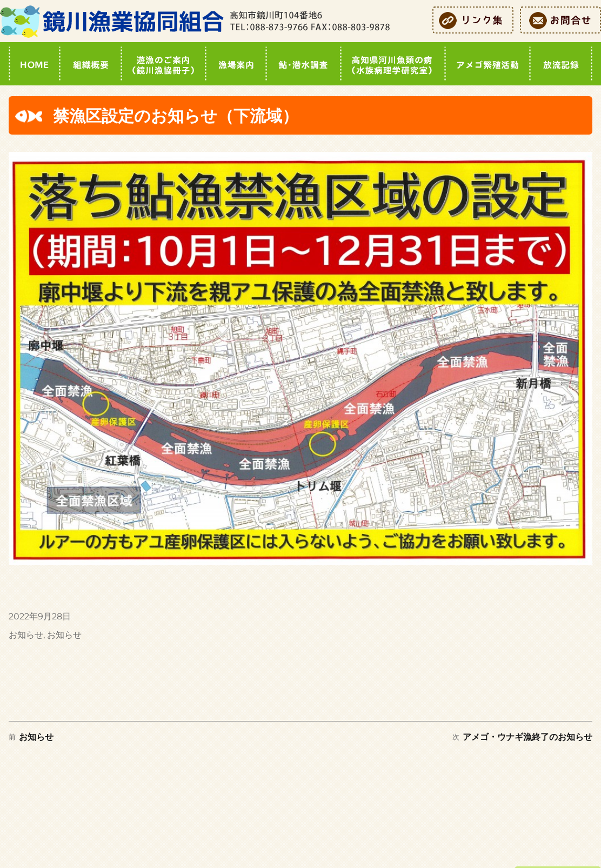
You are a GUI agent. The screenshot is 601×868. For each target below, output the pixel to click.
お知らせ (26, 635)
